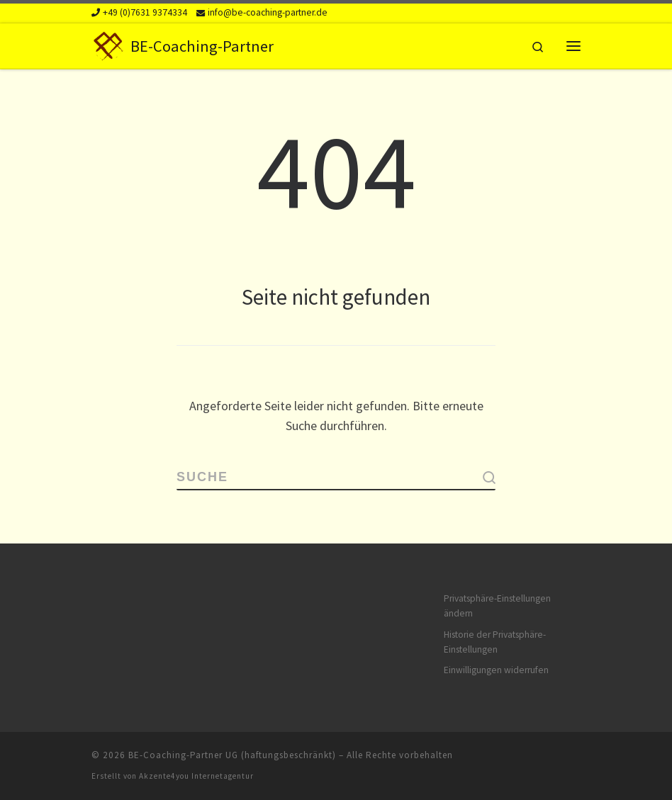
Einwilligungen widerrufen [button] (496, 670)
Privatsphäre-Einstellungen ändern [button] (497, 606)
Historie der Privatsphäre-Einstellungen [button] (495, 642)
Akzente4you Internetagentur (196, 776)
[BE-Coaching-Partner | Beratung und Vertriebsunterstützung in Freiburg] (108, 44)
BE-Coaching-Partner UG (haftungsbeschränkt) (232, 755)
